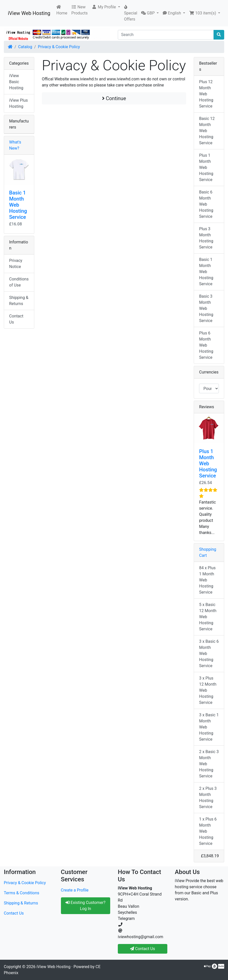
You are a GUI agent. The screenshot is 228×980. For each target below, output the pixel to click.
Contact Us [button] (143, 949)
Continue (114, 98)
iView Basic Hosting (16, 82)
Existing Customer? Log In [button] (85, 906)
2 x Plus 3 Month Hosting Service (208, 798)
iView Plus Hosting (19, 103)
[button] (106, 7)
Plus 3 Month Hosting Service (206, 238)
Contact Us (16, 319)
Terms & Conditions (22, 893)
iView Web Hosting (29, 13)
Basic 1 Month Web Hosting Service (18, 205)
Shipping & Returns (19, 301)
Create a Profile (75, 890)
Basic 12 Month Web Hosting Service (207, 131)
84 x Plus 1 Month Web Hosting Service (207, 580)
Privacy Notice (16, 264)
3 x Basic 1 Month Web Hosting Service (209, 727)
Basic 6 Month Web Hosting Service (206, 204)
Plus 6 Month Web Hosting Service (206, 345)
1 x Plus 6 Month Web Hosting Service (208, 831)
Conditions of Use (19, 282)
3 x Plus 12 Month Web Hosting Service (208, 690)
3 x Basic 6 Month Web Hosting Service (209, 654)
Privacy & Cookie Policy (59, 47)
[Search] (166, 35)
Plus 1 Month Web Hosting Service (206, 167)
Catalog (25, 47)
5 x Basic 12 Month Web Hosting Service (208, 617)
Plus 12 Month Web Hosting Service (206, 94)
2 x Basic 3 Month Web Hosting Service (209, 764)
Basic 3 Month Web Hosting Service (206, 308)
